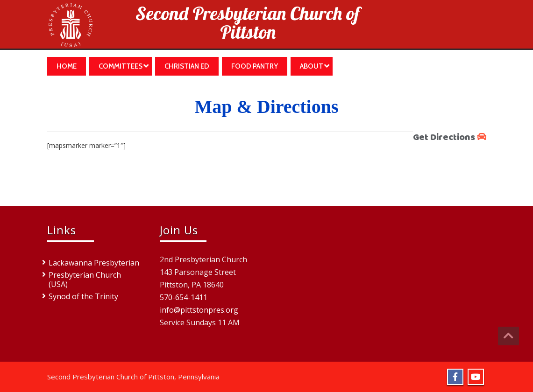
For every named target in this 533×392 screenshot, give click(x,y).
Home (67, 66)
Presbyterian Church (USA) (85, 280)
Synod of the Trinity (83, 296)
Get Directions (450, 138)
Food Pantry (255, 66)
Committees (124, 66)
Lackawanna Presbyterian (94, 263)
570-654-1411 (184, 297)
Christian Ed (187, 66)
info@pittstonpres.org (199, 310)
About (315, 66)
